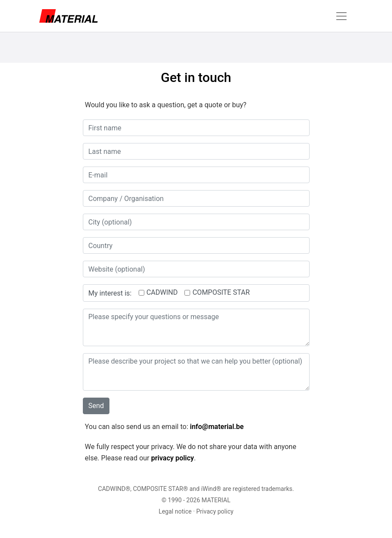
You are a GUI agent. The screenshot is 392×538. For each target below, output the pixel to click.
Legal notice (175, 511)
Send (96, 406)
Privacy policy (215, 511)
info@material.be (216, 427)
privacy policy (172, 458)
